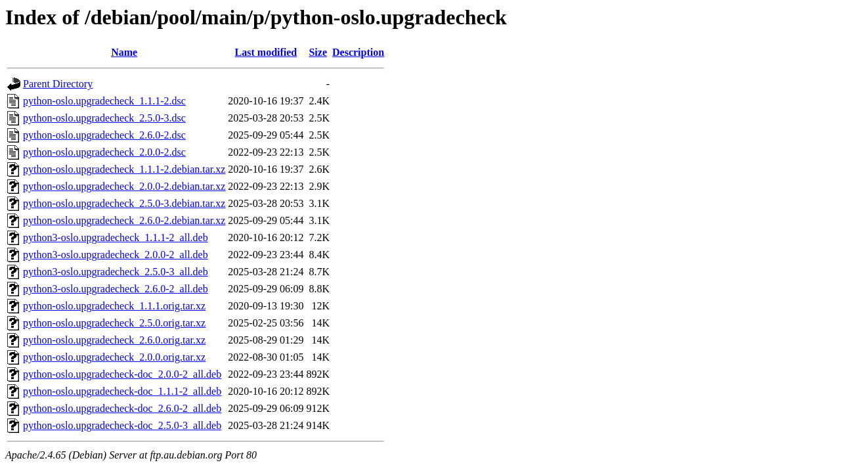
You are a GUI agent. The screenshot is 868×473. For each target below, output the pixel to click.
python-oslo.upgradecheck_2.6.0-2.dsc (104, 135)
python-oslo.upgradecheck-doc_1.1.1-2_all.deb (122, 391)
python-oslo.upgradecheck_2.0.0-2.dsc (104, 152)
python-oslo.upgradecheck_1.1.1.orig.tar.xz (114, 306)
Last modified (266, 52)
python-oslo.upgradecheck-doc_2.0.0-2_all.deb (122, 374)
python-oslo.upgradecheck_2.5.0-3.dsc (104, 118)
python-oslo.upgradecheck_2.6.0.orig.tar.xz (114, 340)
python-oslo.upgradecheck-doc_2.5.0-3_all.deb (122, 425)
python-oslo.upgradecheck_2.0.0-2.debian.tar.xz (124, 186)
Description (358, 52)
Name (124, 52)
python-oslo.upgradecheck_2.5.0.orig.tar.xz (114, 323)
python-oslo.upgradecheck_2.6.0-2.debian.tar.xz (124, 220)
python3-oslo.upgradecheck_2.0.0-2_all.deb (116, 255)
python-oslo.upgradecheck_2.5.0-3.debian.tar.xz (124, 203)
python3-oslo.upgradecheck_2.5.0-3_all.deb (116, 272)
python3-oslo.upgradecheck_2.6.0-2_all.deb (116, 289)
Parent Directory (58, 84)
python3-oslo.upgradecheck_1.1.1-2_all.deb (116, 237)
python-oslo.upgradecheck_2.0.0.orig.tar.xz (114, 357)
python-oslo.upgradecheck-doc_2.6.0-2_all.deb (122, 408)
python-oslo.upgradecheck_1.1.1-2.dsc (104, 101)
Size (318, 52)
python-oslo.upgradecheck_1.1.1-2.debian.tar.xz (124, 169)
